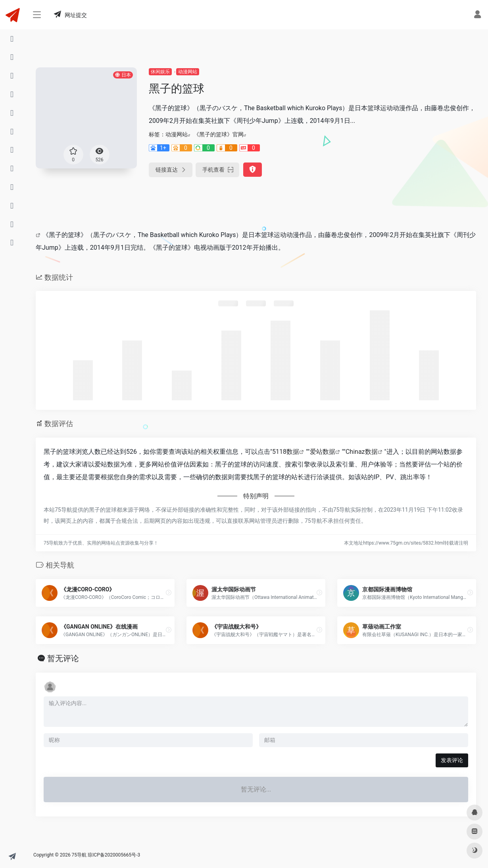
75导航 (79, 855)
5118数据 (286, 452)
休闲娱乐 (160, 72)
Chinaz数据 (362, 452)
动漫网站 (188, 72)
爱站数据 (323, 452)
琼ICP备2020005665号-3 (114, 855)
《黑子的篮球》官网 (219, 134)
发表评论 (452, 760)
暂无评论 (63, 658)
